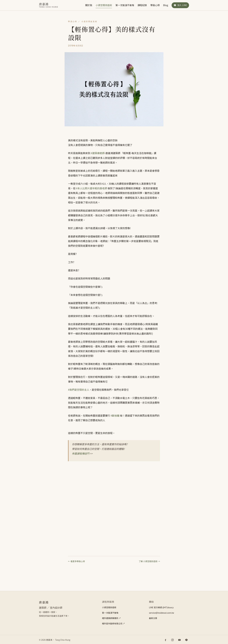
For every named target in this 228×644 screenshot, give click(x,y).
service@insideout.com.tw (162, 613)
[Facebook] (165, 640)
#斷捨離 (115, 415)
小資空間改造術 (104, 5)
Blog (166, 5)
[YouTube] (179, 640)
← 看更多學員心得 (76, 561)
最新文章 (153, 618)
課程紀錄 (142, 5)
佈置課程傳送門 (81, 453)
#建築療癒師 (98, 153)
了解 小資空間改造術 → (149, 561)
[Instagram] (172, 640)
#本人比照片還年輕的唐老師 (92, 188)
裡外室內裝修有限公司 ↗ (113, 623)
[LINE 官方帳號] (186, 640)
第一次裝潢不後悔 (125, 5)
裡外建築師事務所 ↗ (111, 618)
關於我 (89, 5)
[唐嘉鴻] (49, 5)
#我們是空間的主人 (79, 390)
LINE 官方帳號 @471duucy (161, 607)
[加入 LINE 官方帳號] (180, 5)
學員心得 (155, 5)
